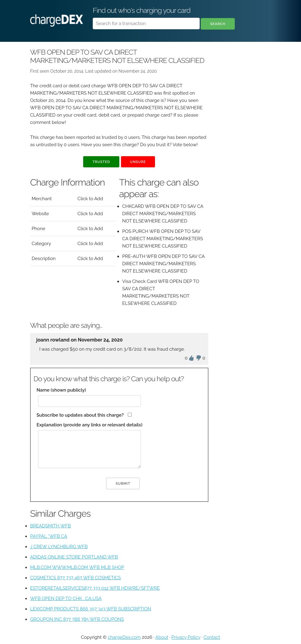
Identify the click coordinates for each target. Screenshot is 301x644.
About (162, 637)
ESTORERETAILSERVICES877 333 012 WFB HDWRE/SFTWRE (95, 588)
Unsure (138, 162)
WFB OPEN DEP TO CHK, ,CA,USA (66, 599)
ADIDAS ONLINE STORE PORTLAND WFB (74, 557)
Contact (212, 637)
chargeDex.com (124, 637)
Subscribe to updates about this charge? (80, 415)
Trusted (101, 162)
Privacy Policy (186, 637)
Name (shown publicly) (61, 390)
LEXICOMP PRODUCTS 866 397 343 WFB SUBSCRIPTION (91, 609)
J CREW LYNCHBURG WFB (59, 547)
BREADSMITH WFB (51, 526)
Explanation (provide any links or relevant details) (90, 425)
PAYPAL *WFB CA (49, 536)
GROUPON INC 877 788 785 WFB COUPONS (77, 619)
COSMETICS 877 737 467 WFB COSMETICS (76, 578)
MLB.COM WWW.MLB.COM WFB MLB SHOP (77, 567)
